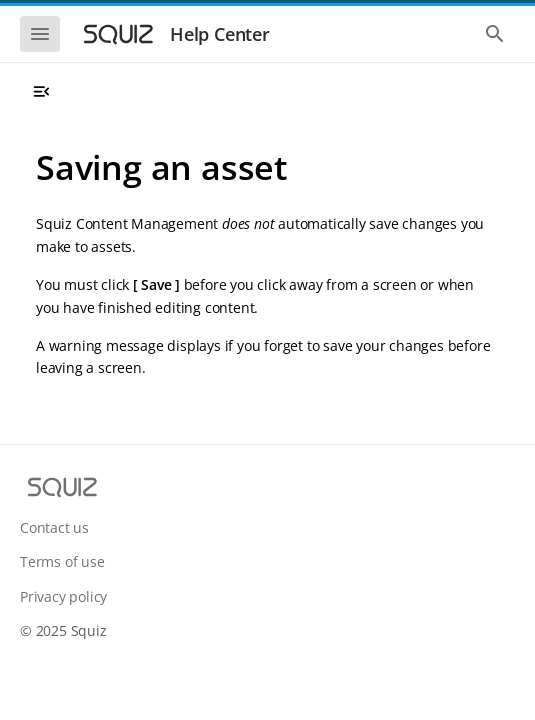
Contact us (54, 527)
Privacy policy (63, 596)
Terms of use (62, 561)
